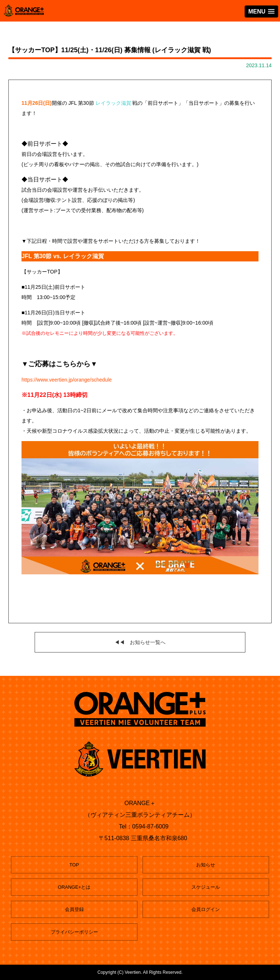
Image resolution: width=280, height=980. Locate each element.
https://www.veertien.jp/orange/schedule (67, 380)
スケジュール (206, 887)
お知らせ (206, 865)
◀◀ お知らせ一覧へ (140, 642)
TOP (74, 865)
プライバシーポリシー (74, 932)
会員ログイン (206, 909)
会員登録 (74, 909)
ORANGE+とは (74, 887)
